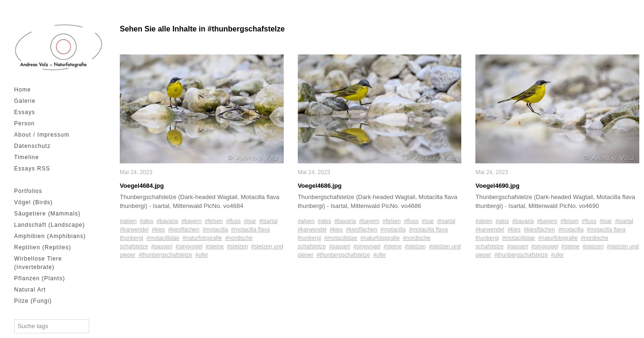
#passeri (162, 246)
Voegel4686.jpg (320, 186)
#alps (147, 221)
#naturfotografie (202, 238)
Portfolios (28, 191)
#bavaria (167, 221)
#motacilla (215, 230)
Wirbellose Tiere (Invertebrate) (38, 263)
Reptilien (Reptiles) (43, 247)
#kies (158, 230)
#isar (250, 221)
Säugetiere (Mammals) (47, 214)
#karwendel (134, 230)
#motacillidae (163, 238)
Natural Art (30, 290)
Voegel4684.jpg (142, 186)
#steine (215, 246)
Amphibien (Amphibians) (50, 236)
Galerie (25, 101)
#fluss (233, 221)
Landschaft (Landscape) (50, 225)
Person (24, 123)
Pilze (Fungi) (33, 301)
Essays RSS (32, 169)
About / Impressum (42, 135)
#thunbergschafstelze (165, 255)
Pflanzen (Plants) (39, 278)
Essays (25, 112)
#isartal (268, 221)
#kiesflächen (184, 230)
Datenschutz (32, 146)
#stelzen (237, 246)
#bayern (191, 221)
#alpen (128, 221)
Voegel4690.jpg (497, 186)
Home (23, 90)
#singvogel (189, 246)
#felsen (214, 221)
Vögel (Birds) (33, 202)
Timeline (27, 157)
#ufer (202, 255)
